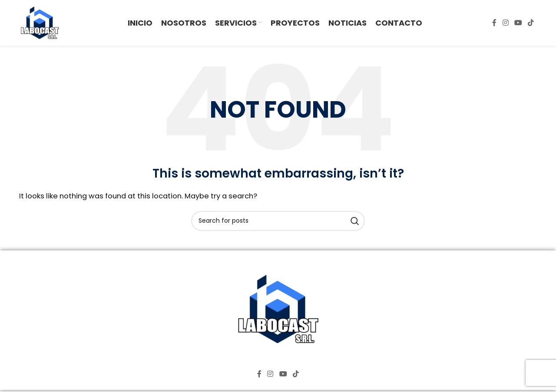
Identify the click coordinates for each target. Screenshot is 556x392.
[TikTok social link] (531, 23)
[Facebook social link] (495, 23)
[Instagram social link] (505, 23)
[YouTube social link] (518, 23)
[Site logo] (40, 22)
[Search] (278, 221)
